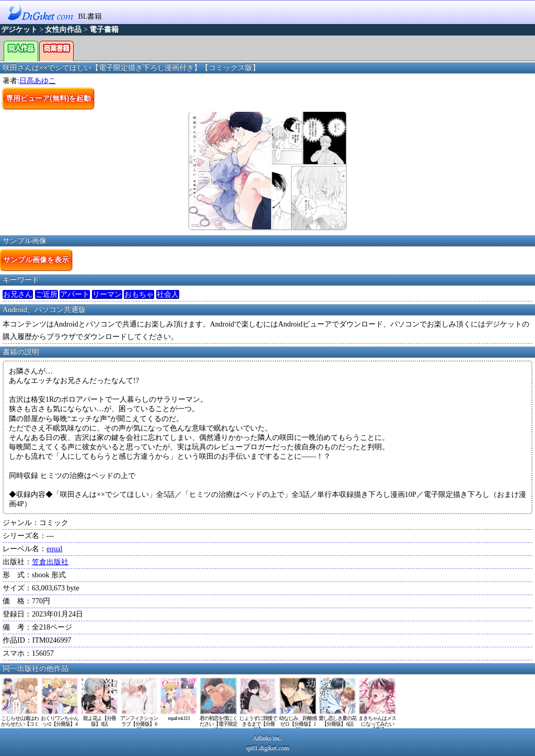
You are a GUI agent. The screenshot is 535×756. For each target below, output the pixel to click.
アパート (75, 294)
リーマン (107, 294)
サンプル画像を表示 (36, 260)
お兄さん (18, 294)
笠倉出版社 (50, 562)
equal (54, 549)
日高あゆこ (38, 81)
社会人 (168, 294)
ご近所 (46, 294)
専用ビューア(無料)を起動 (48, 98)
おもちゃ (139, 294)
